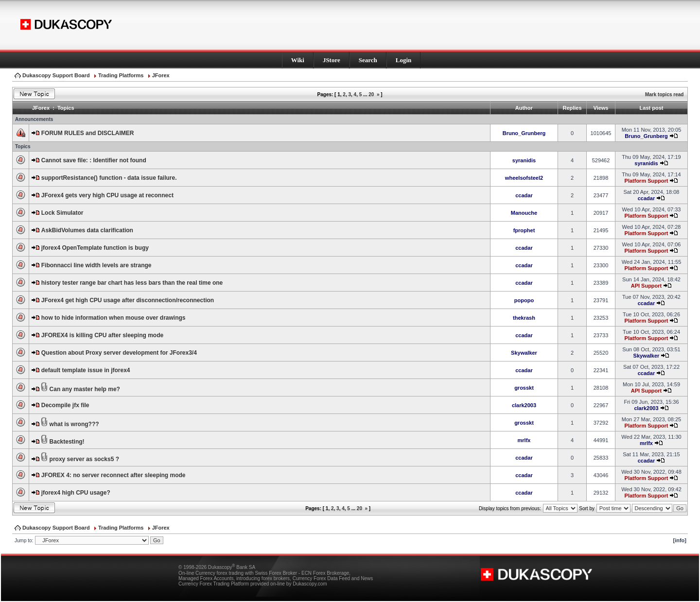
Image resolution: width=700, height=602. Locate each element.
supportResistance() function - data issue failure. (109, 178)
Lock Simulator (62, 213)
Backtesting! (67, 442)
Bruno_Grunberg (524, 133)
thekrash (524, 318)
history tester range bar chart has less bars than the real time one (132, 283)
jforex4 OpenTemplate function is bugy (95, 248)
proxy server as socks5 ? (84, 459)
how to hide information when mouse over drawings (114, 318)
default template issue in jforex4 (86, 370)
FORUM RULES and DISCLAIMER (88, 133)
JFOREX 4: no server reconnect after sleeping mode (114, 475)
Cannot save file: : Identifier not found (94, 160)
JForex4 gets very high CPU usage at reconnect (107, 195)
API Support (647, 286)
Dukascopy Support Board (56, 75)
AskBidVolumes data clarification (87, 230)
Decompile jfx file (65, 405)
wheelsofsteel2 (524, 178)
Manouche (524, 213)
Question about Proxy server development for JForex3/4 (119, 353)
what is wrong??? (74, 424)
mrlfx (524, 440)
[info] (680, 540)
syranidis (524, 160)
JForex (161, 75)
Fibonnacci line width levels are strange (96, 265)
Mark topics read (664, 95)
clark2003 (524, 405)
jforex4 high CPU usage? (76, 493)
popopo (524, 300)
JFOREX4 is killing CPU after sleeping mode (102, 335)
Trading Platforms (121, 75)
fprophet (524, 230)
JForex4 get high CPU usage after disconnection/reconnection (128, 300)
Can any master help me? (85, 389)
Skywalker (524, 353)
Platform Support (647, 181)
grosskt (524, 388)
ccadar (524, 195)
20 (371, 95)
